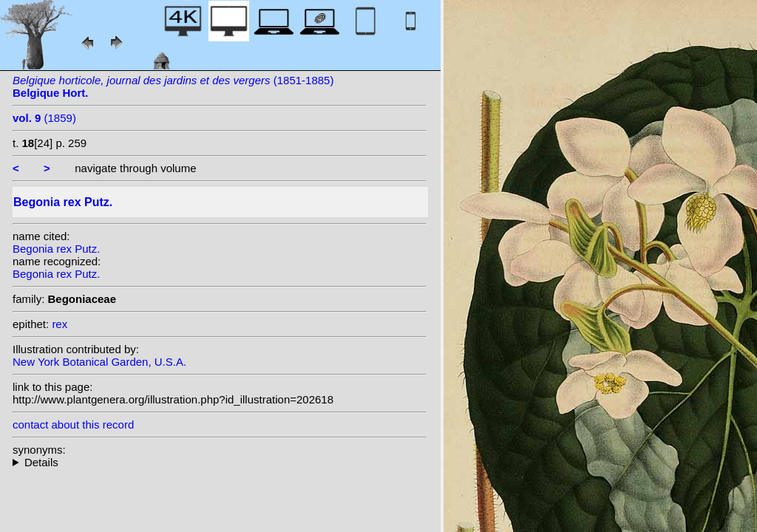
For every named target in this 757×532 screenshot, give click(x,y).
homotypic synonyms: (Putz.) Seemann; (220, 462)
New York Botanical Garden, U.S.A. (99, 362)
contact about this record (73, 424)
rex (60, 324)
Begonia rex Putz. (56, 249)
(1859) (44, 118)
